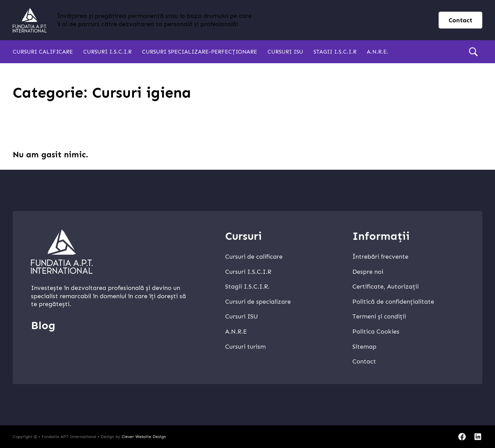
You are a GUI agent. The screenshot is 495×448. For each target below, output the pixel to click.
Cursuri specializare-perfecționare (200, 52)
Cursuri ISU (285, 52)
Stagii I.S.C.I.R (335, 52)
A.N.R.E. (378, 52)
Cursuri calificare (43, 52)
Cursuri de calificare (254, 257)
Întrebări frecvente (380, 257)
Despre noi (368, 272)
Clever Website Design (144, 437)
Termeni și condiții (379, 316)
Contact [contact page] (460, 20)
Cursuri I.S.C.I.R (107, 52)
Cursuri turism (245, 347)
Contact (364, 361)
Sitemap (364, 347)
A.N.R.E (236, 332)
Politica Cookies (376, 332)
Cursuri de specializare (258, 302)
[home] (30, 20)
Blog (43, 325)
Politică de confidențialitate (393, 302)
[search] (473, 52)
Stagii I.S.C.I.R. (247, 287)
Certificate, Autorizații (386, 287)
